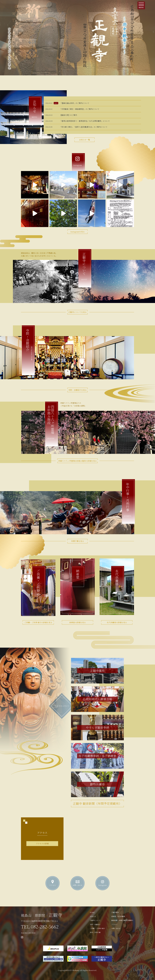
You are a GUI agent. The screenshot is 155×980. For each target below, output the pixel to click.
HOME (92, 912)
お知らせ (93, 916)
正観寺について (95, 920)
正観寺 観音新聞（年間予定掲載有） (97, 803)
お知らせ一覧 (85, 140)
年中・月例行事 (95, 932)
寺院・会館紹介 (95, 924)
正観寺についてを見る (77, 312)
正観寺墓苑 (115, 912)
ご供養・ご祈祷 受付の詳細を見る (38, 622)
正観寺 (42, 915)
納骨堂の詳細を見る (78, 622)
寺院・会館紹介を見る (77, 390)
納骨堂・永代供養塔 (118, 916)
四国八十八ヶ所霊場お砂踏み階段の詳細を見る (78, 461)
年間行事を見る (78, 541)
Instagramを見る (78, 232)
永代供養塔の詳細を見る (117, 622)
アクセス (114, 924)
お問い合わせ (116, 928)
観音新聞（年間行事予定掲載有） (123, 920)
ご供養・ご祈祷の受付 (97, 928)
